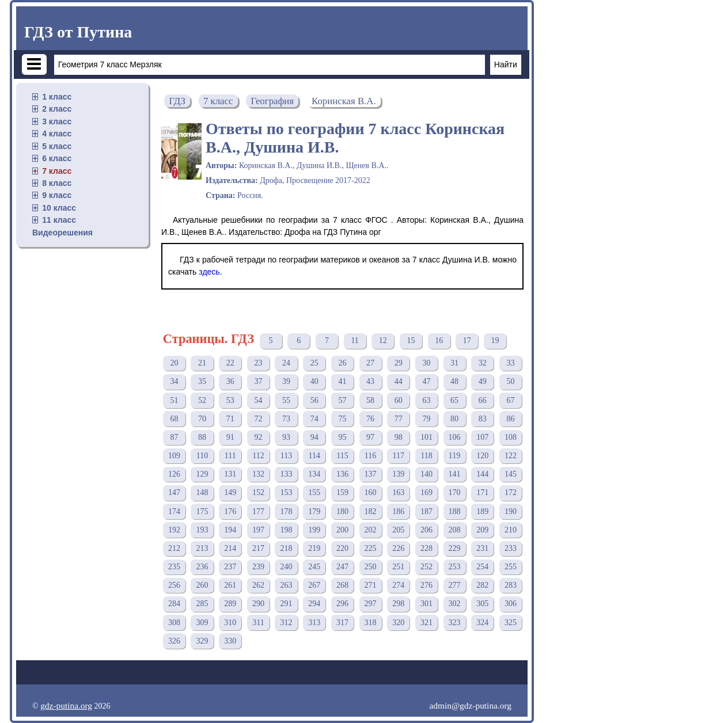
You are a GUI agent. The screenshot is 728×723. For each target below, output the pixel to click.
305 (482, 604)
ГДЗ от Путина (78, 32)
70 (202, 419)
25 (314, 363)
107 (482, 437)
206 (426, 530)
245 (314, 567)
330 (230, 641)
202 (371, 530)
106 (455, 437)
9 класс (57, 195)
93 (286, 437)
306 (511, 604)
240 (287, 567)
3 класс (57, 121)
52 (202, 400)
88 (202, 437)
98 (399, 437)
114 (314, 456)
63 (426, 400)
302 (455, 604)
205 (398, 530)
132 (258, 474)
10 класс (59, 208)
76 (370, 419)
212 (174, 548)
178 (287, 511)
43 (370, 381)
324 (482, 623)
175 (202, 511)
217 (258, 548)
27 (370, 363)
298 (398, 604)
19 (495, 340)
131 (230, 474)
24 (286, 363)
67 (510, 400)
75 (342, 419)
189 (482, 511)
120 (482, 456)
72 (258, 419)
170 (455, 492)
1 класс (57, 97)
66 (483, 400)
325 (511, 623)
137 (371, 474)
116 (370, 456)
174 (174, 511)
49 (483, 381)
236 (202, 567)
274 (398, 585)
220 (342, 548)
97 (370, 437)
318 (371, 623)
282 (482, 585)
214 (230, 548)
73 (286, 419)
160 (371, 492)
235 (174, 567)
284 (174, 604)
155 (314, 492)
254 (482, 567)
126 (174, 474)
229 (455, 548)
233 (511, 548)
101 (426, 437)
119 (454, 456)
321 (426, 623)
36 (230, 381)
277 (455, 585)
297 (371, 604)
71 (230, 419)
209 (482, 530)
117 (399, 456)
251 (398, 567)
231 (482, 548)
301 (426, 604)
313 (314, 623)
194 (230, 530)
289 (230, 604)
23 (258, 363)
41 (342, 381)
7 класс (57, 171)
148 (202, 492)
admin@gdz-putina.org (470, 705)
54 (258, 400)
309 (202, 623)
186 (398, 511)
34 (174, 381)
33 (510, 363)
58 (370, 400)
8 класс (57, 183)
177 (258, 511)
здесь (209, 272)
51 (174, 400)
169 (426, 492)
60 (399, 400)
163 (398, 492)
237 (230, 567)
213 (202, 548)
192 (174, 530)
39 (286, 381)
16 (439, 340)
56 (314, 400)
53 (230, 400)
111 (230, 456)
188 (455, 511)
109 (174, 456)
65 (454, 400)
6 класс (57, 158)
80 (454, 419)
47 (426, 381)
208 (455, 530)
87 (174, 437)
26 (342, 363)
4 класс (57, 134)
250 (371, 567)
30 (426, 363)
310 (230, 623)
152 (258, 492)
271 (371, 585)
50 (510, 381)
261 (230, 585)
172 (511, 492)
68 (174, 419)
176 (230, 511)
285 (202, 604)
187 (426, 511)
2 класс (57, 109)
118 (426, 456)
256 (174, 585)
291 (287, 604)
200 (342, 530)
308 (174, 623)
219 (314, 548)
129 (202, 474)
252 (426, 567)
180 (342, 511)
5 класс (57, 146)
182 (371, 511)
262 (258, 585)
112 (258, 456)
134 (314, 474)
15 (411, 340)
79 (426, 419)
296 (342, 604)
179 (314, 511)
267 (314, 585)
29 (399, 363)
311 (258, 623)
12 (383, 340)
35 (202, 381)
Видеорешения (62, 233)
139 (398, 474)
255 (511, 567)
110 (202, 456)
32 (483, 363)
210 (511, 530)
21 (202, 363)
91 (230, 437)
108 (511, 437)
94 (314, 437)
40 (314, 381)
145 (511, 474)
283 (511, 585)
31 (454, 363)
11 (354, 340)
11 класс (59, 220)
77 (399, 419)
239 (258, 567)
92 (258, 437)
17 (467, 340)
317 (342, 623)
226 (398, 548)
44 (399, 381)
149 (230, 492)
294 (314, 604)
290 (258, 604)
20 (174, 363)
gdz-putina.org (66, 705)
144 (482, 474)
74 (314, 419)
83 (483, 419)
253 (455, 567)
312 (287, 623)
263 (287, 585)
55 (286, 400)
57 (342, 400)
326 (174, 641)
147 (174, 492)
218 (287, 548)
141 (455, 474)
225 (371, 548)
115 (342, 456)
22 (230, 363)
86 (510, 419)
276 (426, 585)
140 (426, 474)
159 (342, 492)
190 (511, 511)
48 (454, 381)
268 (342, 585)
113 (286, 456)
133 (287, 474)
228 (426, 548)
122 (511, 456)
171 (482, 492)
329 (202, 641)
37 (258, 381)
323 (455, 623)
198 (287, 530)
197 (258, 530)
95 (342, 437)
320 (398, 623)
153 (287, 492)
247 (342, 567)
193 (202, 530)
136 (342, 474)
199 (314, 530)
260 (202, 585)
